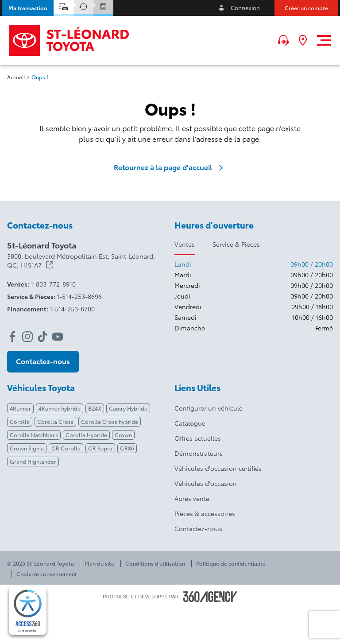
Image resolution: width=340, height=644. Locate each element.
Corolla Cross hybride (110, 421)
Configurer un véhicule (209, 408)
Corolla (20, 421)
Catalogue (190, 423)
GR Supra (100, 448)
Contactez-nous (198, 528)
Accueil (16, 77)
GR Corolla (66, 448)
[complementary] (28, 611)
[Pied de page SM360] (210, 597)
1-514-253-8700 (72, 309)
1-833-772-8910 (53, 284)
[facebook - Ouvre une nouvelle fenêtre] (12, 337)
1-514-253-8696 (79, 296)
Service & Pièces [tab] (236, 244)
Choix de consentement (47, 574)
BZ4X (95, 408)
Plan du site (99, 563)
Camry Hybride (128, 408)
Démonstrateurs (199, 453)
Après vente (192, 498)
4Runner (20, 408)
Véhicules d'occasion (206, 483)
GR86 (127, 448)
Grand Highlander (33, 461)
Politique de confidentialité (231, 563)
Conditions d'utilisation (155, 563)
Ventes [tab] (185, 244)
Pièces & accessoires (205, 513)
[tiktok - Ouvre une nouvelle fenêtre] (42, 337)
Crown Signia (27, 448)
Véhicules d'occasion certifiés (218, 468)
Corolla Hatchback (34, 435)
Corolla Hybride (86, 435)
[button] (28, 8)
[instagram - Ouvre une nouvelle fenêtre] (27, 337)
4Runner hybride (60, 408)
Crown (123, 435)
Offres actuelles (198, 438)
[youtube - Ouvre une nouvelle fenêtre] (58, 337)
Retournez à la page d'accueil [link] (170, 167)
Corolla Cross (55, 421)
